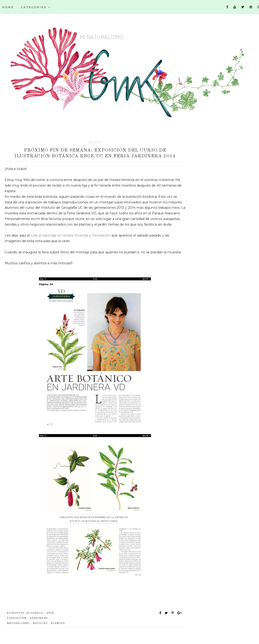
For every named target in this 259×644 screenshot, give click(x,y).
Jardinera (39, 618)
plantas (58, 623)
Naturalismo (19, 623)
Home (8, 7)
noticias (41, 623)
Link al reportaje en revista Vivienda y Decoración (71, 235)
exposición (17, 618)
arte (51, 613)
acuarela (35, 613)
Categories (36, 7)
